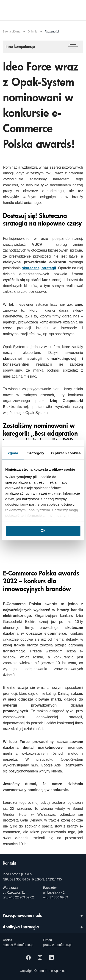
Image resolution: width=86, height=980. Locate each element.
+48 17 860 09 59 (56, 897)
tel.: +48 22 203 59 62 (18, 897)
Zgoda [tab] (13, 453)
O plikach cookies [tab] (66, 453)
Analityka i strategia (21, 927)
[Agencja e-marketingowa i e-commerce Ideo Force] (26, 9)
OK (43, 531)
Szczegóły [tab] (36, 453)
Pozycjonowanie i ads (22, 916)
